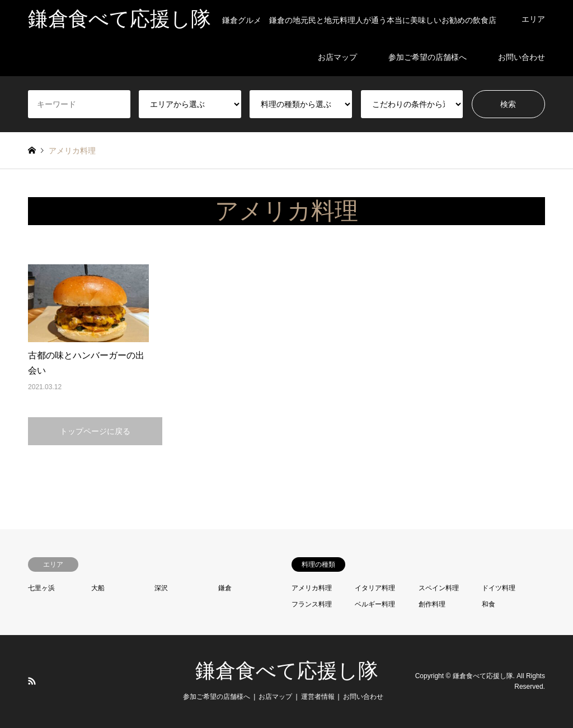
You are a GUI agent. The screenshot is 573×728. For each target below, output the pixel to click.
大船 (98, 588)
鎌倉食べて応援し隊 (287, 671)
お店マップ (337, 57)
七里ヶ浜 (41, 588)
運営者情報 (318, 697)
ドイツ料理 (499, 588)
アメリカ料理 (312, 588)
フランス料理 (312, 604)
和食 (489, 604)
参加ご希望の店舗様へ (428, 57)
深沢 (161, 588)
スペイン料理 (439, 588)
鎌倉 (225, 588)
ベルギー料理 (375, 604)
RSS (32, 681)
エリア (533, 19)
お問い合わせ (522, 57)
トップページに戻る (95, 431)
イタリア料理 (375, 588)
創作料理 (432, 604)
